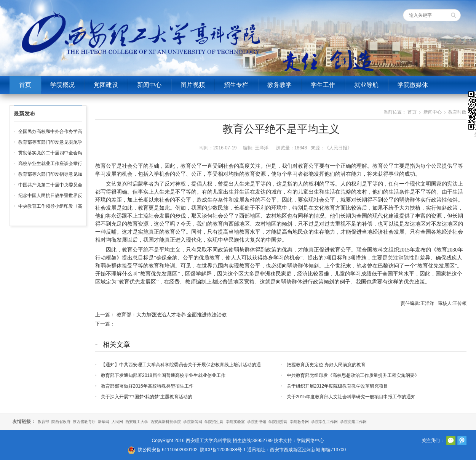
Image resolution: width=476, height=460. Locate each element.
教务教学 (280, 85)
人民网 (117, 422)
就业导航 (366, 85)
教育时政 (457, 112)
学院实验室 (235, 422)
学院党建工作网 (353, 422)
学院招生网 (214, 422)
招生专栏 (236, 85)
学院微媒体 (413, 85)
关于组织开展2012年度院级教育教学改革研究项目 (338, 386)
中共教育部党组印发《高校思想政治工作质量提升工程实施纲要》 (353, 375)
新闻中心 (149, 85)
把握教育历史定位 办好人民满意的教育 (326, 365)
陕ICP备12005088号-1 (223, 450)
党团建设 (106, 85)
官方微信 (451, 441)
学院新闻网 (193, 422)
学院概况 (62, 85)
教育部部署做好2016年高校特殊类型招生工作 (147, 386)
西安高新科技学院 (166, 422)
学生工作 (323, 85)
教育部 (43, 422)
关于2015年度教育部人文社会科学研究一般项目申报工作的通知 (351, 397)
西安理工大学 (137, 422)
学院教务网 (299, 422)
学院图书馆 (257, 422)
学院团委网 (278, 422)
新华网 (104, 422)
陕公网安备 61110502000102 (168, 450)
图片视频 (193, 85)
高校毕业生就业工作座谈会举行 (50, 163)
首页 (25, 85)
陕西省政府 (61, 422)
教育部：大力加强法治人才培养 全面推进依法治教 (172, 315)
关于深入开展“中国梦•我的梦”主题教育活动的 (147, 397)
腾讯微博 (462, 441)
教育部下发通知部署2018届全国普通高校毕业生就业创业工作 (163, 375)
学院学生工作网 (324, 422)
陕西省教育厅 (84, 422)
